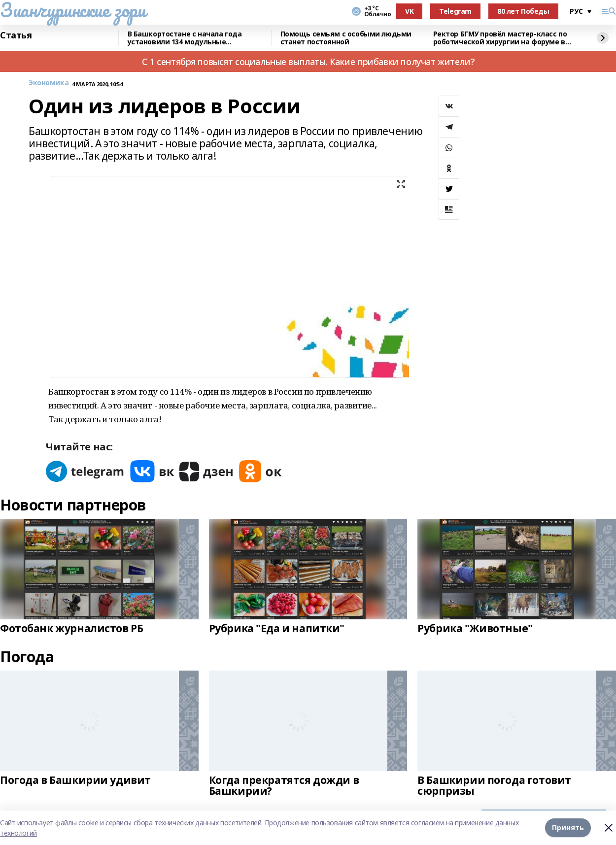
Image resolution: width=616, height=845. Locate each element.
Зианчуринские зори (73, 10)
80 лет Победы (523, 11)
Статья (16, 35)
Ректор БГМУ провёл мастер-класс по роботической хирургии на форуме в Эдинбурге (500, 38)
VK (409, 11)
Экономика (49, 83)
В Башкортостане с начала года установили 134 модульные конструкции (185, 38)
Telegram (455, 11)
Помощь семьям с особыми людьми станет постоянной (346, 38)
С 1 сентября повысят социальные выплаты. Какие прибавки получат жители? (308, 62)
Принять (568, 828)
